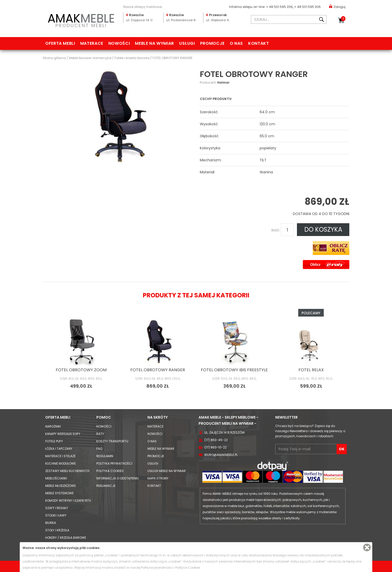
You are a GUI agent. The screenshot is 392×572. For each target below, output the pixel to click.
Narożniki (53, 426)
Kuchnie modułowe (61, 463)
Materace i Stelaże (60, 456)
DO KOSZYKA (323, 229)
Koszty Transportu (112, 441)
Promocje (212, 43)
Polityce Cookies (188, 568)
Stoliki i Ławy (56, 515)
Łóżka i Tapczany (59, 449)
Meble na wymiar (154, 43)
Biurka (51, 523)
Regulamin (105, 456)
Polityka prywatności (114, 463)
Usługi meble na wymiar (167, 471)
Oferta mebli (60, 43)
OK (342, 449)
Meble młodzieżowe (61, 486)
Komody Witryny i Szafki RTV (68, 501)
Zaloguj (337, 7)
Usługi (187, 43)
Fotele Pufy (54, 441)
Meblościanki (56, 478)
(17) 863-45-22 (216, 440)
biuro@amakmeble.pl (221, 455)
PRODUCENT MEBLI (81, 20)
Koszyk (343, 19)
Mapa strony (158, 478)
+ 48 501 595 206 (279, 7)
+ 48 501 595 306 (307, 7)
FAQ (99, 449)
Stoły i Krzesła (57, 530)
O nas (236, 43)
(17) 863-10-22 (216, 447)
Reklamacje (106, 486)
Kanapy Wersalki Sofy (63, 434)
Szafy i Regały (57, 508)
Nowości (119, 43)
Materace (92, 43)
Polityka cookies (110, 471)
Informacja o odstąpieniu (118, 478)
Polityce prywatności (157, 568)
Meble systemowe (59, 493)
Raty (100, 434)
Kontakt (258, 43)
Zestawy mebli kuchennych (67, 471)
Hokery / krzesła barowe (66, 538)
